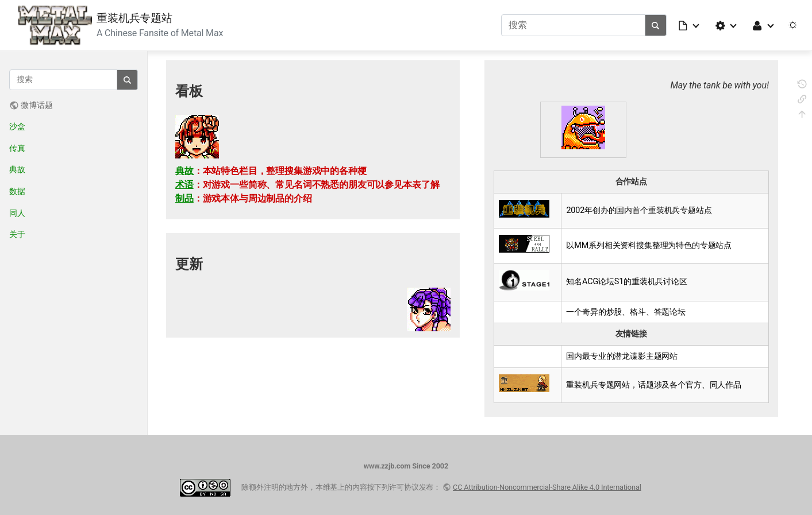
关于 (17, 235)
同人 (17, 213)
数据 (17, 191)
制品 (184, 198)
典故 (17, 170)
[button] (690, 25)
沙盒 (17, 127)
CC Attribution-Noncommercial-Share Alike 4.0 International (547, 487)
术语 (184, 185)
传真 (17, 148)
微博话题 (36, 105)
